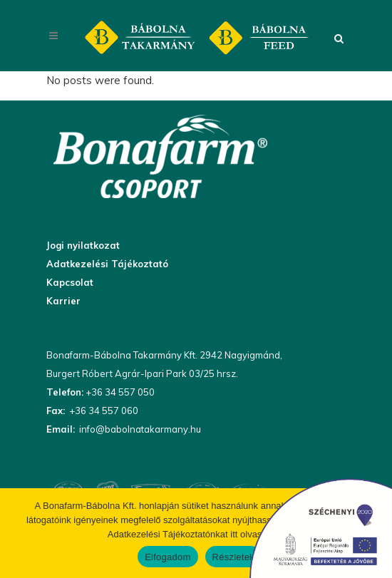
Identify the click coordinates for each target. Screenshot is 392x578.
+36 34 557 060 (103, 411)
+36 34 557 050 (119, 392)
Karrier (63, 301)
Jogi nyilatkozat (83, 245)
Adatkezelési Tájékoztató (107, 264)
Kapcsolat (70, 282)
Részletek (233, 557)
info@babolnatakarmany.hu (139, 429)
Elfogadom (167, 557)
